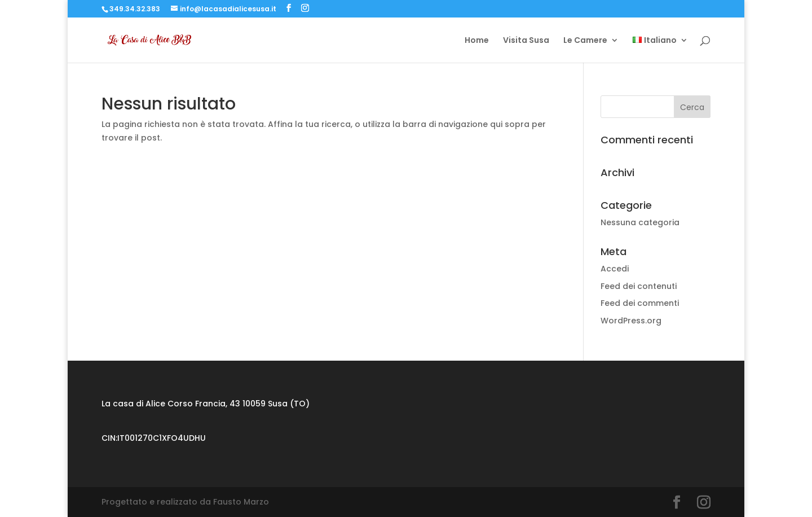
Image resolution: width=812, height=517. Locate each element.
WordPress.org (631, 321)
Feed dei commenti (640, 303)
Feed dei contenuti (639, 286)
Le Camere (585, 41)
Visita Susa (526, 41)
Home (477, 41)
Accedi (615, 269)
